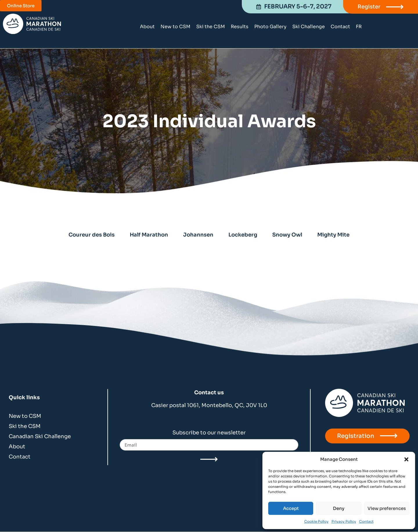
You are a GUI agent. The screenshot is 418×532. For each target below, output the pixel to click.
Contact (366, 521)
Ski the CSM (211, 27)
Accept (291, 508)
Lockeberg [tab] (243, 235)
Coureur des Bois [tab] (92, 235)
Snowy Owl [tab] (287, 235)
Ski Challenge (309, 27)
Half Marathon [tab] (149, 235)
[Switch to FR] (359, 27)
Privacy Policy (344, 521)
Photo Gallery (270, 27)
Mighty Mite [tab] (333, 235)
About (147, 27)
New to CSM (175, 27)
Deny (339, 508)
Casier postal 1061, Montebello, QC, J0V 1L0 (209, 405)
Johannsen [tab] (198, 235)
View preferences (387, 508)
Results (240, 27)
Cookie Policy (316, 521)
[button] (406, 459)
